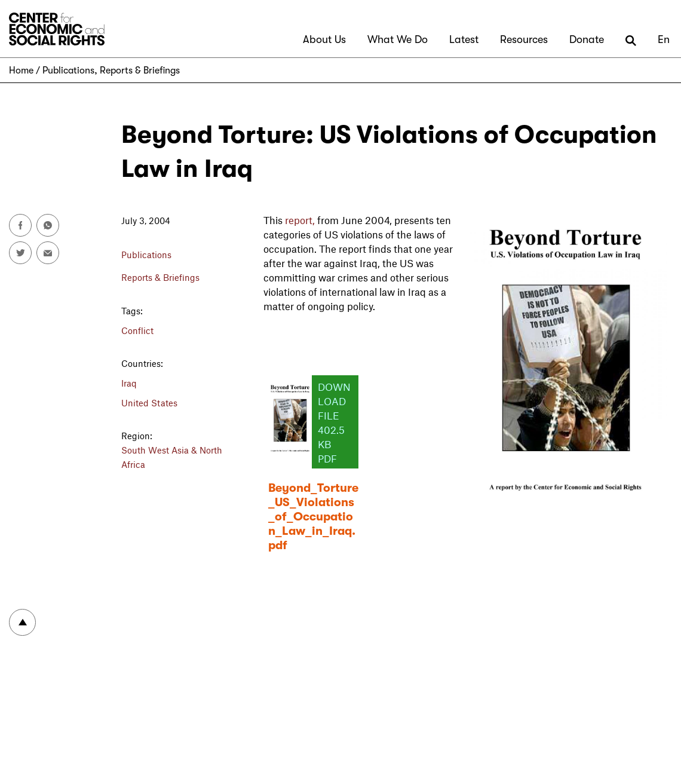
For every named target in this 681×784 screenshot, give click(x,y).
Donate (587, 39)
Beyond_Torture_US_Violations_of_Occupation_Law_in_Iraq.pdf (313, 517)
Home (21, 71)
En (664, 39)
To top (22, 622)
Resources (524, 39)
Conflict (137, 330)
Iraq (129, 383)
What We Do (398, 39)
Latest (464, 39)
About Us (324, 39)
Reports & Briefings (140, 71)
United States (149, 403)
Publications (68, 71)
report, (300, 220)
